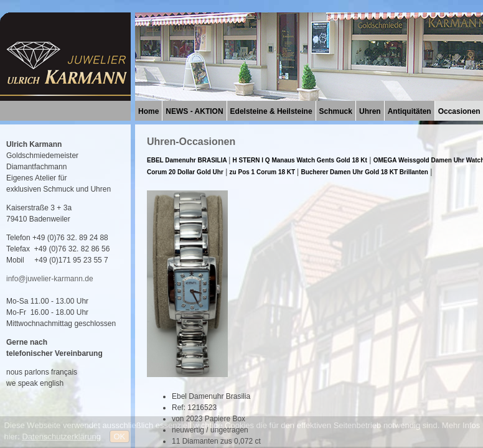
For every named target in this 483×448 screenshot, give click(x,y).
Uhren (370, 111)
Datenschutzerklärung (61, 436)
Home (148, 111)
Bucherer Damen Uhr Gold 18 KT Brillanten (364, 172)
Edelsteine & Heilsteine (271, 111)
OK (120, 436)
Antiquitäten (410, 111)
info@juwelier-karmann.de (50, 279)
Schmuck (336, 111)
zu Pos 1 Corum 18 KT (263, 172)
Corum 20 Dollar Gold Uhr (185, 172)
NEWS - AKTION (194, 111)
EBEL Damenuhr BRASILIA (188, 160)
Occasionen (459, 111)
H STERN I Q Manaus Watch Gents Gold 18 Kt (300, 160)
